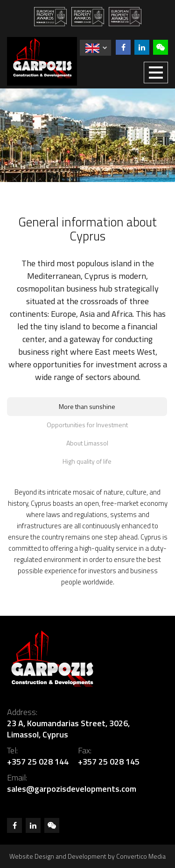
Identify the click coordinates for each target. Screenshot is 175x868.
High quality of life (87, 461)
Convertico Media (141, 856)
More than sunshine (87, 406)
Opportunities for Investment (87, 425)
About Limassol (87, 443)
